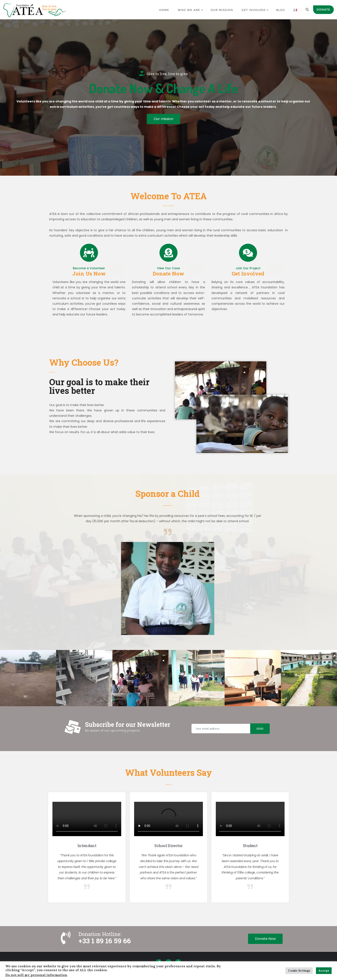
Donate (323, 9)
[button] (163, 119)
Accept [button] (324, 971)
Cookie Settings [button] (299, 971)
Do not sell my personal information (36, 975)
